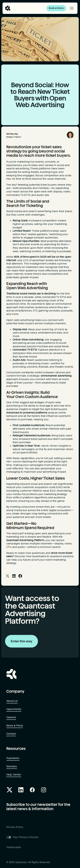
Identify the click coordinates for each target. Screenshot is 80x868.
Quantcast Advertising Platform (25, 540)
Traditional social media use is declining (31, 294)
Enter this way (22, 641)
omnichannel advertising (56, 376)
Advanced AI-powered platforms (27, 413)
